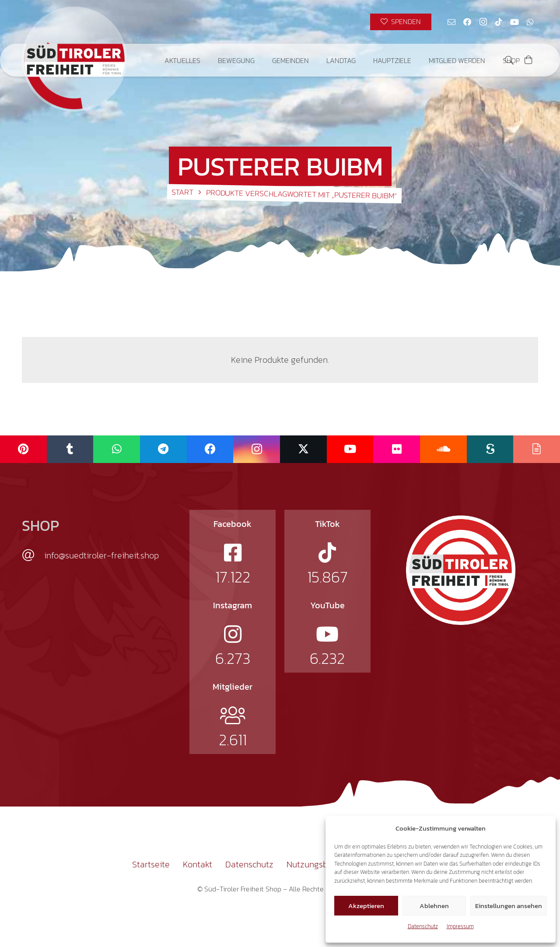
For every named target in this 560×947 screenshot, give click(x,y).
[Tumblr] (70, 449)
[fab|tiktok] (327, 553)
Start (182, 192)
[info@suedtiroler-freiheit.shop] (33, 555)
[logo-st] (461, 570)
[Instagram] (483, 22)
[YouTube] (514, 22)
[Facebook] (467, 22)
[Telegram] (163, 449)
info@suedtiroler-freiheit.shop (101, 555)
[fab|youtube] (327, 634)
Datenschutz (423, 926)
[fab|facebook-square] (233, 553)
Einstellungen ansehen (509, 906)
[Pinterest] (23, 449)
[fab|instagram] (233, 634)
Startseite (151, 864)
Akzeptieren (366, 906)
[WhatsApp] (530, 22)
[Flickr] (397, 449)
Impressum (460, 926)
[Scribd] (490, 449)
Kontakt (198, 864)
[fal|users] (233, 716)
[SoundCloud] (443, 449)
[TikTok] (499, 22)
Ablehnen (434, 906)
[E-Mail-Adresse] (451, 22)
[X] (303, 449)
